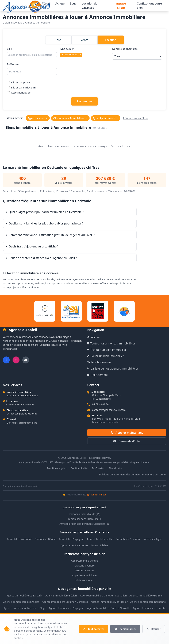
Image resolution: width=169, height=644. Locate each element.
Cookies (98, 468)
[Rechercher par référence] (32, 71)
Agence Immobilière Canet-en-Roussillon (103, 595)
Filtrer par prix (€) (19, 82)
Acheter (61, 3)
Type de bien (84, 53)
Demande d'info (127, 441)
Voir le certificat (97, 495)
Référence (32, 69)
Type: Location (38, 118)
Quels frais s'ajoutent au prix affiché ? (34, 246)
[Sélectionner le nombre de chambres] (137, 56)
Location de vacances (90, 6)
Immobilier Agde (152, 539)
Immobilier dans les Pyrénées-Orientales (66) (84, 524)
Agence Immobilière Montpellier (109, 602)
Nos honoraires (99, 362)
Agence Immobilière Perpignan (67, 608)
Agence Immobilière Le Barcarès (24, 595)
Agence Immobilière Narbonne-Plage (25, 608)
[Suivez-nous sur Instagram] (16, 360)
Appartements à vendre (85, 561)
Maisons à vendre (84, 566)
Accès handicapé (19, 93)
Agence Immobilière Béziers (62, 595)
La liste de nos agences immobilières (113, 368)
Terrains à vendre (84, 570)
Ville (32, 53)
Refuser (154, 629)
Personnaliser (125, 629)
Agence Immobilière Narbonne (148, 602)
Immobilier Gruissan (128, 539)
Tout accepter (93, 629)
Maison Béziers (100, 545)
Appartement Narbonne (75, 545)
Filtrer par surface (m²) (22, 88)
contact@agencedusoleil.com (109, 410)
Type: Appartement (106, 118)
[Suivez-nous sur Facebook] (6, 360)
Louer (74, 3)
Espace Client (124, 6)
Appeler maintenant (127, 433)
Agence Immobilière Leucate (149, 608)
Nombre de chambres (137, 53)
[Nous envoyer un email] (26, 360)
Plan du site (115, 468)
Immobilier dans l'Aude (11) (84, 514)
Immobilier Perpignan (72, 539)
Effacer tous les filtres (136, 118)
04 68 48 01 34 (100, 404)
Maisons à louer (84, 580)
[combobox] (32, 55)
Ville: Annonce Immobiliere (70, 118)
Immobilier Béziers (46, 539)
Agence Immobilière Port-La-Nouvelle (109, 608)
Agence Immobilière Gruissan (146, 595)
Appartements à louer (84, 575)
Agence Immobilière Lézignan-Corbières (65, 602)
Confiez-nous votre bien (149, 6)
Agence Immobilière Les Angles (21, 602)
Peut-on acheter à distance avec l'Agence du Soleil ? (43, 258)
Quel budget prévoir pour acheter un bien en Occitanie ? (46, 212)
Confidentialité (79, 468)
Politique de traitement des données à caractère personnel (133, 474)
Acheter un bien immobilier (107, 350)
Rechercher (84, 101)
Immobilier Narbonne (20, 539)
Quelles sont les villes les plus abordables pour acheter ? (46, 223)
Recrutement (98, 375)
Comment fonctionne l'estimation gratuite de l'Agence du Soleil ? (52, 235)
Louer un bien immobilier (106, 356)
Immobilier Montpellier (100, 539)
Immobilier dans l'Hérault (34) (84, 519)
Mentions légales (57, 468)
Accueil (94, 337)
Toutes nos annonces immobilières (111, 343)
